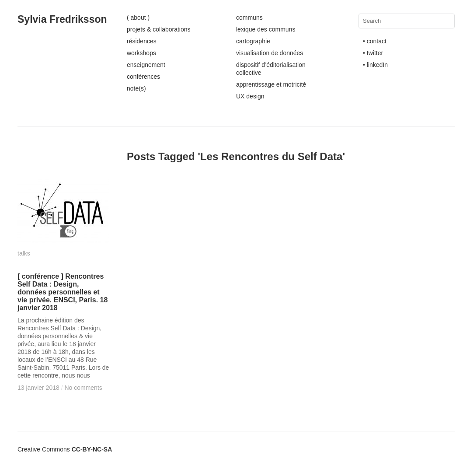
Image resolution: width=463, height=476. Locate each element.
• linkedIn (375, 65)
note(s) (136, 88)
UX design (250, 96)
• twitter (373, 53)
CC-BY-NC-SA (92, 449)
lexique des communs (266, 29)
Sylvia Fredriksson (62, 19)
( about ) (138, 17)
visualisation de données (270, 53)
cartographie (253, 41)
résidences (142, 41)
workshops (141, 53)
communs (249, 17)
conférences (143, 77)
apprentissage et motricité (271, 84)
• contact (375, 41)
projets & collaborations (159, 29)
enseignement (146, 65)
